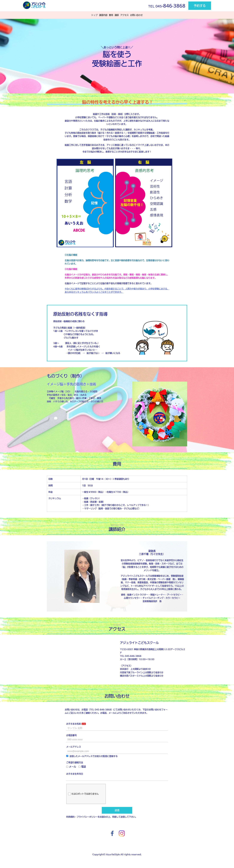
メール (71, 767)
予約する (200, 6)
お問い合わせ (136, 15)
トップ (94, 15)
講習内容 (103, 15)
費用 (111, 15)
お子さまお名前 (74, 724)
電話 (82, 767)
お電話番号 (71, 735)
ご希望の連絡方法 (75, 762)
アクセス (124, 15)
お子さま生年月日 (75, 774)
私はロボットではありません (83, 794)
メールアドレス (74, 747)
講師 (117, 15)
